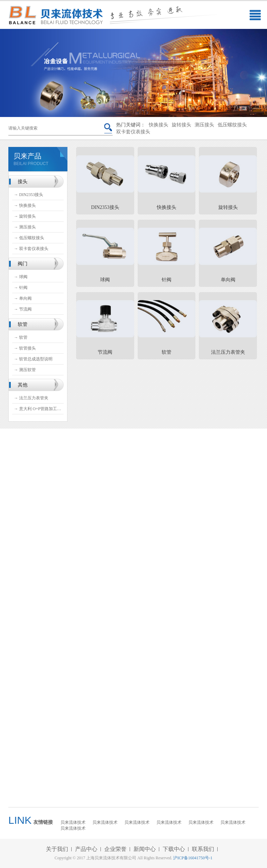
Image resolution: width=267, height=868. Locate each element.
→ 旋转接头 (25, 216)
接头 (23, 182)
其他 (23, 385)
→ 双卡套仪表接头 (31, 249)
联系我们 (203, 849)
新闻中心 (145, 849)
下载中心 (174, 849)
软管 (23, 324)
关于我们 (57, 849)
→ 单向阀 (23, 298)
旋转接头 (181, 125)
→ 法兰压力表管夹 (31, 398)
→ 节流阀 (23, 309)
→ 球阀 (21, 277)
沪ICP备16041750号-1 (193, 858)
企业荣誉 (115, 849)
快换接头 (159, 125)
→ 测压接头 (25, 227)
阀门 (23, 264)
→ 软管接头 (25, 348)
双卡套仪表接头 (133, 132)
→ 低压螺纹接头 (29, 238)
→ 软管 (21, 337)
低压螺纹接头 (232, 125)
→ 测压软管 (25, 370)
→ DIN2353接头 (29, 195)
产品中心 (86, 849)
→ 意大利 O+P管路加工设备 (39, 409)
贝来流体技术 (73, 822)
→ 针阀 (21, 288)
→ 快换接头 (25, 205)
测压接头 (204, 125)
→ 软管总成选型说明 (33, 359)
